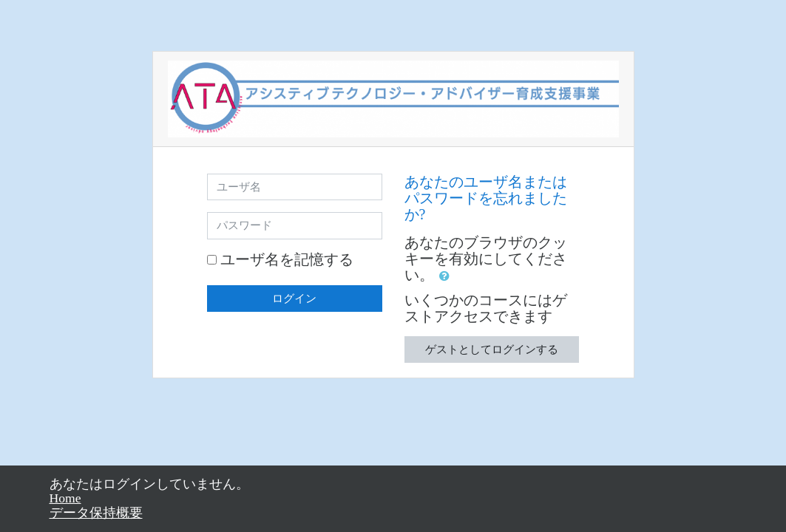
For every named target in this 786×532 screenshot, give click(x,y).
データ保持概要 (96, 513)
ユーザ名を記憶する (287, 259)
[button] (447, 277)
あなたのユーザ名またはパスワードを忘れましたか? (486, 198)
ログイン (294, 299)
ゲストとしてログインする (492, 349)
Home (65, 498)
